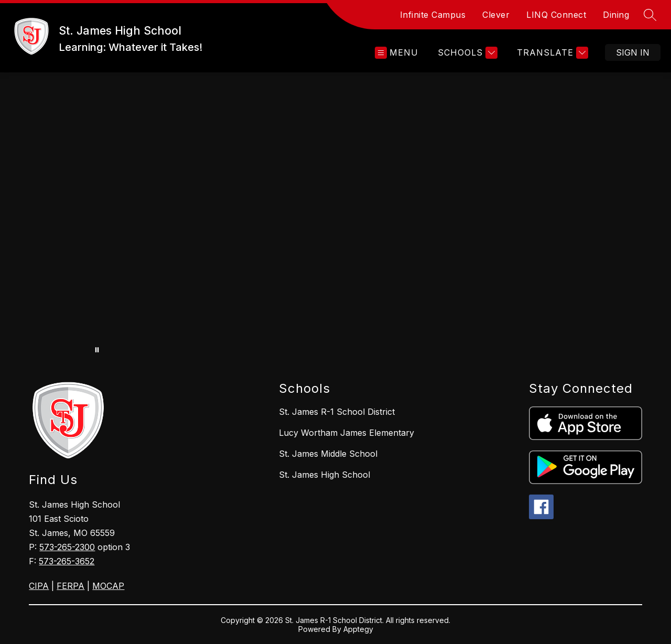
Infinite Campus (433, 15)
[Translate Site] (551, 53)
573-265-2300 (67, 547)
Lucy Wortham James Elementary (347, 433)
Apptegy (358, 629)
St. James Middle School (328, 454)
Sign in (633, 52)
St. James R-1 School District (337, 412)
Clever (496, 15)
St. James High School (324, 475)
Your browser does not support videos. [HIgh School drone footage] (335, 216)
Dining (616, 15)
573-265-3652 (67, 561)
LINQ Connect (556, 15)
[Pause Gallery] (97, 350)
